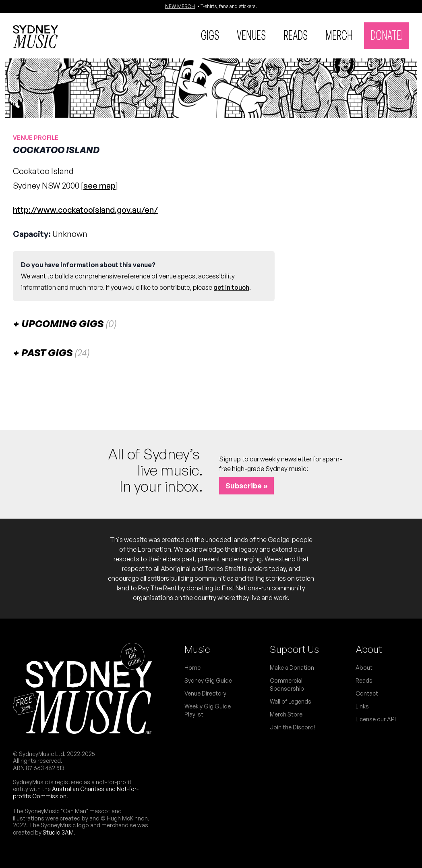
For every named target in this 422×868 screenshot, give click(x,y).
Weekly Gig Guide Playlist (208, 710)
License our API (376, 719)
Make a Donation (292, 668)
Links (362, 706)
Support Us (294, 649)
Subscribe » (246, 486)
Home (192, 668)
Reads (296, 35)
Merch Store (286, 714)
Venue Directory (205, 693)
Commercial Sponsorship (287, 684)
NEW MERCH (180, 6)
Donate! (387, 35)
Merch (339, 35)
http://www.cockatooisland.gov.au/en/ (85, 210)
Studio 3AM (58, 832)
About (369, 649)
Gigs (210, 35)
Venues (251, 35)
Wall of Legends (291, 701)
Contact (367, 693)
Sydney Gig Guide (208, 680)
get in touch (231, 287)
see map (99, 186)
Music (197, 649)
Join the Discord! (293, 727)
